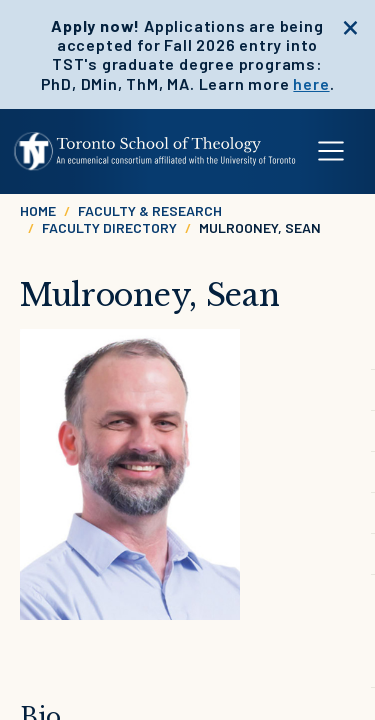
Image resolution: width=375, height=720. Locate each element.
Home (38, 210)
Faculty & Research (150, 210)
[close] (350, 25)
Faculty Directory (109, 227)
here (311, 83)
